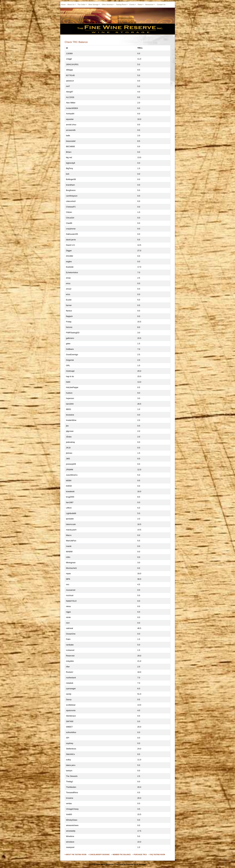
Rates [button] (140, 4)
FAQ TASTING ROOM (157, 855)
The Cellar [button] (81, 4)
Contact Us (161, 4)
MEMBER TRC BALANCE (121, 855)
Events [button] (132, 4)
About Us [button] (71, 4)
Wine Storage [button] (94, 4)
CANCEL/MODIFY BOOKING (99, 855)
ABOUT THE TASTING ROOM (76, 855)
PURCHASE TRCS (140, 855)
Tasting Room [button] (121, 4)
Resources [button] (149, 4)
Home (63, 4)
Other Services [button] (107, 4)
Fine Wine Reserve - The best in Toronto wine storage (121, 864)
